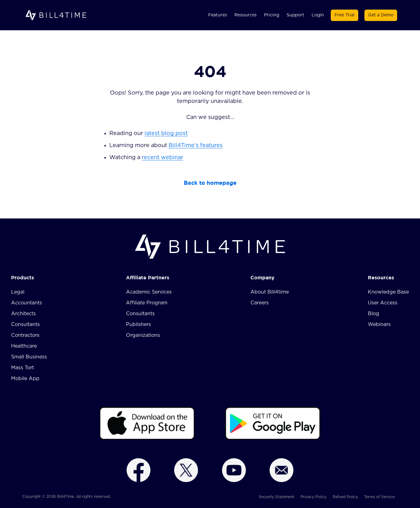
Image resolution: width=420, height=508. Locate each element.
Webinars (379, 324)
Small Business (29, 357)
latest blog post (166, 133)
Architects (23, 314)
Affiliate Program (147, 303)
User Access (383, 303)
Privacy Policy (313, 497)
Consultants (25, 324)
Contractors (25, 335)
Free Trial (344, 15)
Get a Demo (381, 15)
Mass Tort (23, 368)
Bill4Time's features (196, 146)
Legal (18, 292)
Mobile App (25, 379)
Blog (374, 314)
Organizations (143, 335)
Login (318, 15)
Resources (246, 15)
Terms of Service (379, 497)
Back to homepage (210, 183)
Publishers (139, 324)
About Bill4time (270, 292)
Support (295, 15)
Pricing (272, 15)
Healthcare (24, 346)
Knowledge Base (388, 292)
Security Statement (277, 497)
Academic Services (149, 292)
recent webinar (162, 158)
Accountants (27, 303)
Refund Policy (345, 497)
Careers (260, 303)
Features (218, 15)
